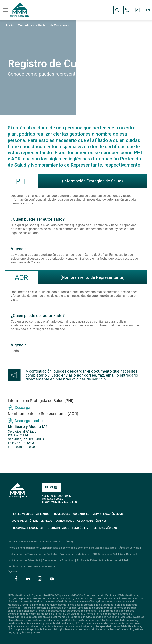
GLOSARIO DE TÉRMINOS (92, 521)
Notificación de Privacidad (24, 560)
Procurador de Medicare (75, 554)
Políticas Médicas (104, 528)
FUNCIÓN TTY (80, 528)
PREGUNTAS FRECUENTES (27, 528)
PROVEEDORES (61, 514)
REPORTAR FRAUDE (57, 528)
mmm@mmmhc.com (23, 447)
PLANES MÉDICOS (22, 514)
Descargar (19, 408)
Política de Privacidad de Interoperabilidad (103, 560)
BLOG (51, 487)
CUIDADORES (81, 514)
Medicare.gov (17, 567)
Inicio (10, 25)
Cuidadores (26, 25)
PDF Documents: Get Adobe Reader (114, 554)
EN (148, 10)
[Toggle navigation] (5, 10)
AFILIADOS (43, 514)
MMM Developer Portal (42, 567)
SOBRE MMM (19, 521)
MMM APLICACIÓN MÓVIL (108, 514)
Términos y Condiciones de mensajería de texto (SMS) (41, 542)
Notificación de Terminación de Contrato (33, 554)
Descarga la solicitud (28, 421)
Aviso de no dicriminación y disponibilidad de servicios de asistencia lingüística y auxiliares (63, 548)
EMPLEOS (47, 521)
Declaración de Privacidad (58, 560)
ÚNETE (34, 521)
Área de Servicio (129, 548)
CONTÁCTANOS (65, 521)
